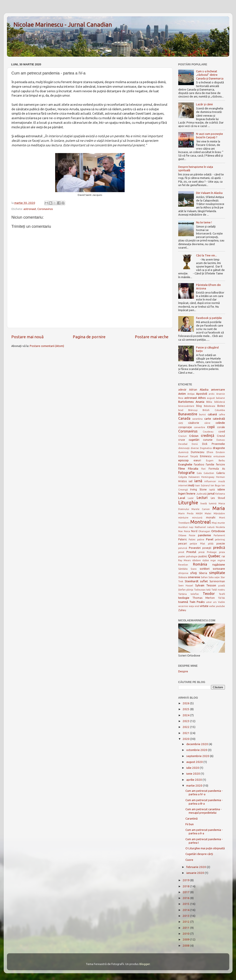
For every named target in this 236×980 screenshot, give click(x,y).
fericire (220, 464)
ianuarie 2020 (196, 873)
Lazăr (191, 498)
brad (181, 410)
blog (199, 406)
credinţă (207, 436)
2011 (186, 928)
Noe (181, 531)
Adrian (193, 390)
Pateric (183, 539)
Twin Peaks (197, 602)
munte (221, 523)
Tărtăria (182, 594)
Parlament (219, 535)
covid (222, 431)
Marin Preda (186, 513)
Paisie (192, 535)
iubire (221, 489)
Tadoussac (200, 590)
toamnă (183, 602)
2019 (186, 880)
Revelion (183, 565)
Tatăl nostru (218, 590)
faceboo (199, 464)
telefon (195, 594)
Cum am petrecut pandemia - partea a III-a (204, 802)
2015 (186, 904)
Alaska (204, 389)
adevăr (182, 390)
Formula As (217, 469)
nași (191, 527)
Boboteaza (210, 406)
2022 (186, 727)
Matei (208, 513)
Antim (182, 394)
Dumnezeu (198, 452)
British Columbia (214, 410)
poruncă (183, 548)
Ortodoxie (218, 531)
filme (182, 469)
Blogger (145, 964)
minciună (197, 518)
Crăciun (194, 436)
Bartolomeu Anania (191, 402)
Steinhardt (192, 581)
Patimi (192, 539)
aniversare (218, 389)
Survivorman (217, 581)
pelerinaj (220, 539)
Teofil (222, 594)
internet (183, 485)
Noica (187, 531)
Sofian (204, 577)
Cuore (189, 860)
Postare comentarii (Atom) (47, 346)
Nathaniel (200, 527)
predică (219, 548)
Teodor (209, 594)
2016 (186, 898)
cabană (212, 414)
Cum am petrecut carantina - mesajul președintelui (204, 811)
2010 (186, 934)
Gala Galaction (205, 473)
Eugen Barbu (215, 460)
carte (208, 419)
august (211, 398)
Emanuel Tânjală (188, 456)
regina (221, 560)
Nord (194, 531)
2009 (186, 939)
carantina (197, 419)
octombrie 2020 (197, 750)
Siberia (203, 573)
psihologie (192, 556)
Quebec (214, 556)
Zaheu (182, 610)
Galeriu (221, 473)
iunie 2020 (193, 774)
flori (203, 469)
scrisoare (219, 569)
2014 (186, 910)
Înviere (191, 493)
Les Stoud (218, 498)
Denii (195, 444)
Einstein (220, 452)
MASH (199, 513)
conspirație (185, 427)
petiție (193, 544)
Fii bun (190, 824)
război (206, 560)
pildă (211, 544)
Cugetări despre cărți (199, 854)
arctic (212, 394)
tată (208, 590)
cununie (208, 440)
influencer (210, 481)
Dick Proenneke (214, 444)
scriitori (205, 569)
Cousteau (208, 432)
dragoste (219, 448)
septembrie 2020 (198, 756)
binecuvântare (186, 406)
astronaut (30, 209)
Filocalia (193, 469)
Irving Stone (198, 489)
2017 (186, 892)
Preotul (191, 552)
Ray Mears (184, 560)
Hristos (182, 481)
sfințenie (183, 573)
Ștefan (182, 590)
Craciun (182, 436)
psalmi (182, 556)
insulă (222, 481)
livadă (204, 503)
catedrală (219, 419)
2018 (186, 886)
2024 (186, 715)
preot (181, 552)
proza (222, 552)
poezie (221, 544)
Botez (221, 406)
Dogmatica (206, 448)
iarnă (198, 481)
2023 (186, 721)
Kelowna (220, 494)
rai (223, 556)
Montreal (200, 522)
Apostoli (202, 394)
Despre (183, 671)
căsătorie (194, 423)
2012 (186, 922)
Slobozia (183, 577)
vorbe (212, 606)
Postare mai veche (152, 337)
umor (209, 602)
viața (191, 606)
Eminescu (206, 456)
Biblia (209, 402)
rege (213, 560)
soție (217, 577)
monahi (211, 517)
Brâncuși (193, 410)
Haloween (194, 477)
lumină (213, 503)
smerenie (194, 577)
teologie (184, 598)
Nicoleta (220, 527)
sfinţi (194, 573)
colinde (220, 423)
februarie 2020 (196, 867)
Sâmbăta (183, 569)
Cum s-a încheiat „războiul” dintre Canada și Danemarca (210, 75)
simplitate (217, 573)
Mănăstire (219, 513)
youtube (220, 606)
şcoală (222, 586)
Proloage (212, 552)
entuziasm (219, 456)
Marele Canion (201, 509)
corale (221, 427)
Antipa (191, 394)
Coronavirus (45, 209)
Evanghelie (185, 464)
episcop (183, 460)
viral (197, 606)
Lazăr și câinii (204, 104)
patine (201, 539)
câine (207, 423)
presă (201, 552)
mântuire (183, 518)
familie (210, 464)
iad (191, 481)
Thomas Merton (204, 598)
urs (215, 602)
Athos (202, 398)
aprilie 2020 (194, 780)
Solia (211, 577)
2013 (186, 916)
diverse (195, 448)
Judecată (201, 494)
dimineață (184, 448)
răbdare (196, 560)
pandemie (205, 535)
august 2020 (195, 762)
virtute (204, 606)
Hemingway (208, 477)
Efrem (210, 452)
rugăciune (219, 564)
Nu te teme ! (204, 222)
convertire (200, 427)
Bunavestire (188, 414)
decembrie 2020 (197, 744)
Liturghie (188, 503)
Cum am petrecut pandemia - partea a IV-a (204, 792)
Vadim (221, 602)
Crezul (221, 436)
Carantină (191, 818)
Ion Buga (216, 485)
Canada (184, 418)
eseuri (197, 460)
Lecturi (202, 498)
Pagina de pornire (89, 337)
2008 (186, 945)
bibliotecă (220, 402)
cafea (222, 414)
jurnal (211, 493)
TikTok (221, 598)
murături (183, 527)
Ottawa (182, 535)
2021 (186, 733)
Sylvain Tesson (206, 585)
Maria (219, 508)
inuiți (191, 485)
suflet (204, 581)
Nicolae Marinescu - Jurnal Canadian (63, 24)
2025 (186, 709)
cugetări (194, 440)
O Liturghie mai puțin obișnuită (205, 848)
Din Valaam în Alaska (209, 193)
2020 (186, 739)
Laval (182, 498)
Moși (214, 523)
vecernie (183, 606)
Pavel (210, 539)
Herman (220, 477)
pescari (183, 544)
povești (207, 548)
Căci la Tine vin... (206, 255)
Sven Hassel (186, 586)
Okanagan (204, 531)
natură (211, 527)
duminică (183, 452)
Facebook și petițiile (209, 318)
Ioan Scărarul (202, 485)
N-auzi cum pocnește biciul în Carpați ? (210, 135)
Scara (194, 569)
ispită (212, 490)
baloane (220, 398)
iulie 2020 (193, 768)
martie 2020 (195, 785)
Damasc (221, 440)
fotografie (186, 473)
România (200, 564)
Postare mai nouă (27, 337)
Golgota (183, 477)
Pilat (203, 544)
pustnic (203, 556)
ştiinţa (190, 590)
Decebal (183, 444)
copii (211, 427)
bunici (202, 414)
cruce (182, 440)
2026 (186, 703)
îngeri (182, 493)
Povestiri (195, 548)
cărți (181, 423)
